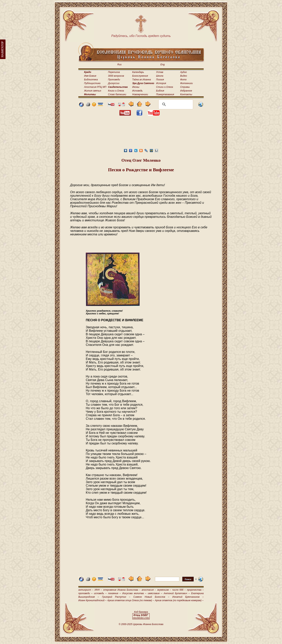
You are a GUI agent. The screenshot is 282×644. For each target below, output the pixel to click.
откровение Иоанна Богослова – (122, 590)
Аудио (183, 72)
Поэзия (160, 80)
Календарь (138, 72)
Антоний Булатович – (177, 593)
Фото (183, 80)
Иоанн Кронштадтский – (92, 600)
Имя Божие (90, 76)
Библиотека (91, 80)
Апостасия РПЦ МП (95, 87)
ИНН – (98, 590)
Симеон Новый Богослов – (151, 597)
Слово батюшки (117, 94)
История (161, 83)
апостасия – (149, 590)
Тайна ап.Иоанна (141, 80)
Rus (119, 65)
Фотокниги (186, 83)
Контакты (186, 94)
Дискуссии (114, 83)
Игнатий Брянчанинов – (188, 597)
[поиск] (175, 104)
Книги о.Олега (116, 91)
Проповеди (114, 80)
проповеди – (85, 593)
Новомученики (140, 94)
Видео (184, 76)
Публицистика (92, 83)
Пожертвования (165, 94)
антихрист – (86, 590)
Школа (160, 76)
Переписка (114, 72)
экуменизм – (164, 590)
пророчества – (195, 590)
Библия (160, 91)
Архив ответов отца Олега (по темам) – (131, 600)
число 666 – (179, 590)
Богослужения (140, 76)
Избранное (186, 91)
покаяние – (114, 593)
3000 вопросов (116, 76)
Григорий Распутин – (116, 597)
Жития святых (93, 91)
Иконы (136, 87)
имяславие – (155, 593)
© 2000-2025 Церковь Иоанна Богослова (141, 624)
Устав (160, 72)
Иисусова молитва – (134, 593)
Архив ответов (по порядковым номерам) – (179, 600)
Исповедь (137, 91)
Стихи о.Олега (164, 87)
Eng (162, 65)
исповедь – (100, 593)
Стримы (185, 87)
